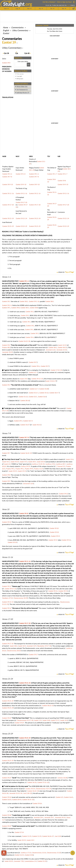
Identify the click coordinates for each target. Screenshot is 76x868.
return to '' (66, 272)
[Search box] (21, 65)
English (6, 30)
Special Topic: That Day (10, 477)
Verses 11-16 (7, 557)
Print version (20, 74)
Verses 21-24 (7, 679)
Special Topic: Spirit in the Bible (38, 846)
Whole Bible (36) (22, 87)
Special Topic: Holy (66, 471)
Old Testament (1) (22, 90)
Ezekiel (6, 33)
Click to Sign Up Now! (64, 2)
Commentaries (17, 27)
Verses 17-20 (7, 619)
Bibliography (20, 79)
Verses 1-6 (6, 277)
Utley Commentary (20, 30)
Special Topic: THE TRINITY (19, 849)
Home (5, 27)
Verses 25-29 (7, 734)
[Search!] (29, 65)
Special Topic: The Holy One (47, 471)
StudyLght (14, 4)
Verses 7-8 (6, 433)
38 (6, 53)
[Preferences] (74, 9)
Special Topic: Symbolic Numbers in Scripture (24, 496)
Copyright (19, 76)
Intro (4, 59)
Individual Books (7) (23, 93)
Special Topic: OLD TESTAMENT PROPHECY (48, 774)
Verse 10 (6, 509)
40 (27, 53)
